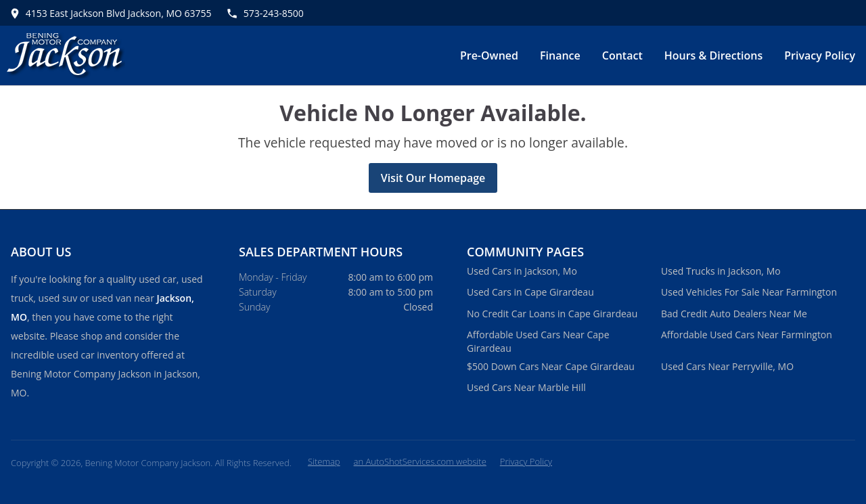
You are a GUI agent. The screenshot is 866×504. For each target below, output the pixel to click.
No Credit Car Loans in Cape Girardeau (552, 314)
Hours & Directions (714, 55)
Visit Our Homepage (433, 178)
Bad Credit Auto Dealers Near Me (734, 314)
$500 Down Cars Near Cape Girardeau (551, 366)
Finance (560, 55)
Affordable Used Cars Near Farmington (747, 335)
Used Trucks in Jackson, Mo (721, 271)
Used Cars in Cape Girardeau (530, 292)
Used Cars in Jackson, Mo (522, 271)
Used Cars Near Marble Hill (526, 387)
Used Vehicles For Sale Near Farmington (749, 292)
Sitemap (324, 461)
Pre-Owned (489, 55)
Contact (622, 55)
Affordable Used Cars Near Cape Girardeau (538, 341)
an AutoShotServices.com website (420, 461)
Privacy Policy (820, 55)
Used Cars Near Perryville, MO (727, 366)
